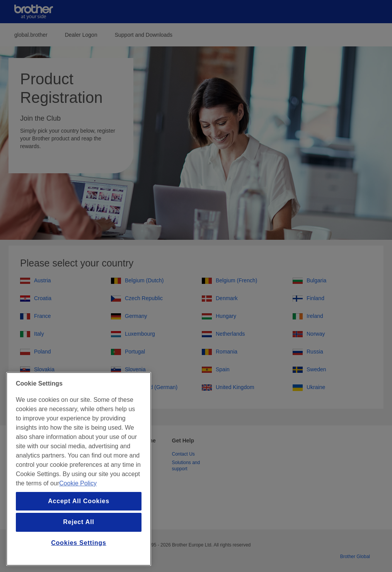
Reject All (78, 522)
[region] (79, 469)
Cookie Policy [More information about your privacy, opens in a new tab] (78, 483)
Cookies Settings (79, 543)
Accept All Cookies (79, 501)
